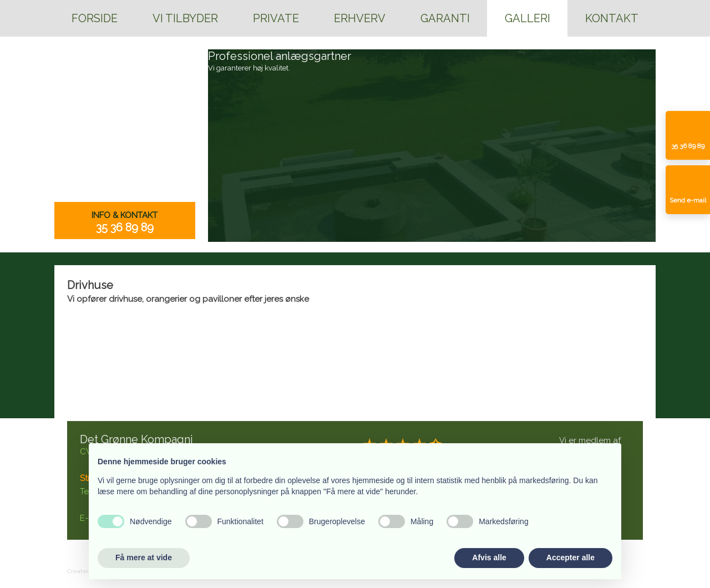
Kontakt (612, 18)
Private (276, 18)
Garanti (445, 18)
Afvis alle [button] (489, 557)
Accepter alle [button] (570, 557)
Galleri (528, 18)
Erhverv (360, 18)
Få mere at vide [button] (144, 557)
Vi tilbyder (185, 18)
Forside (95, 18)
